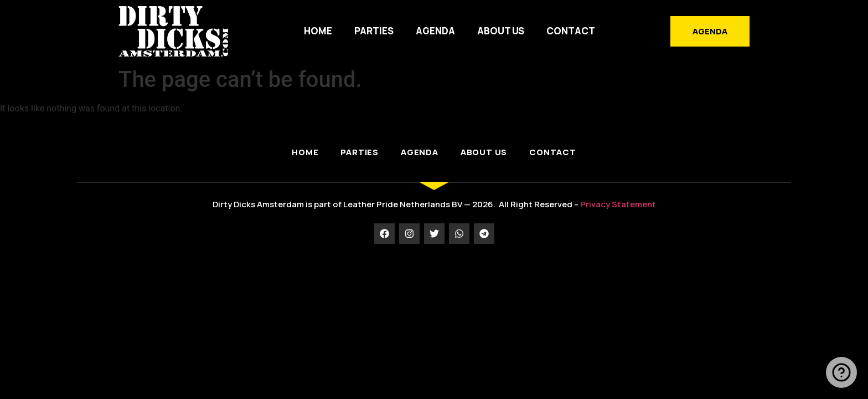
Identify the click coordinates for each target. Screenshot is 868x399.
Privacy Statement (618, 204)
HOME (318, 31)
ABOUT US (501, 31)
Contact (571, 31)
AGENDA (435, 31)
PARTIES (374, 31)
